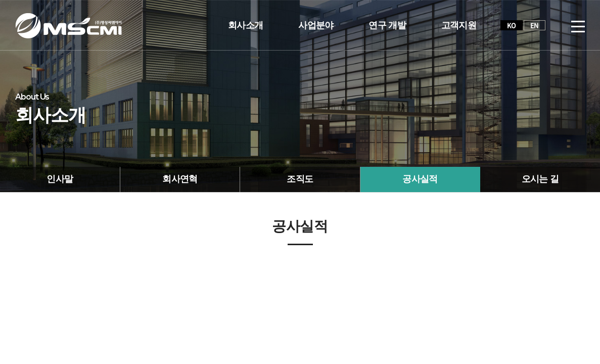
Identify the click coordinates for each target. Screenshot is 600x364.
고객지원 (459, 25)
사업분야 (316, 25)
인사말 (60, 179)
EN (535, 25)
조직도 (300, 179)
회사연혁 (180, 179)
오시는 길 (540, 179)
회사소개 (245, 25)
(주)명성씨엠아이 (68, 26)
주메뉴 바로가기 (0, 0)
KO (512, 25)
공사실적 (420, 179)
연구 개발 (387, 25)
